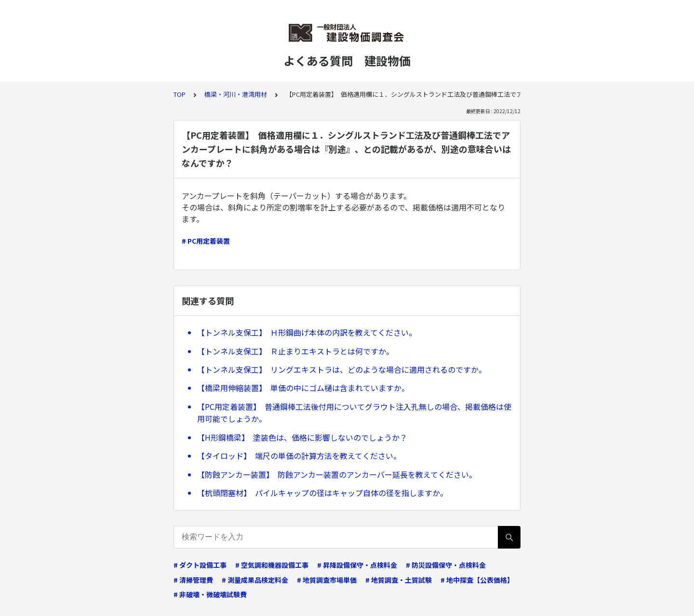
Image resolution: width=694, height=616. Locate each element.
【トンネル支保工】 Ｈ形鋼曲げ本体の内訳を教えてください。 (307, 332)
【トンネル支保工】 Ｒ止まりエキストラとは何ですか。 (295, 351)
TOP (180, 94)
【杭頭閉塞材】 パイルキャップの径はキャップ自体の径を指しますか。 (322, 493)
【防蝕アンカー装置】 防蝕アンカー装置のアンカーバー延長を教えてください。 (337, 474)
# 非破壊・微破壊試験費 (210, 594)
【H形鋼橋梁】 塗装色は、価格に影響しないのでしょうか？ (302, 437)
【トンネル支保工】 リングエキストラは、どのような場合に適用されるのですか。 (342, 369)
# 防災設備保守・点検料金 (446, 565)
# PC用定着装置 (206, 241)
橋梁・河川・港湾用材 (236, 94)
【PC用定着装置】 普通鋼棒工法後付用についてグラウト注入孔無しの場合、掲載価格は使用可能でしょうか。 (354, 413)
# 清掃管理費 (193, 580)
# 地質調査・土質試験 (399, 580)
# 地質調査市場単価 (327, 580)
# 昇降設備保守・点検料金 (357, 565)
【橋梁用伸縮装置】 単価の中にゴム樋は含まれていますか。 (303, 388)
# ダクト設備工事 (200, 565)
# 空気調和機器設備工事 (272, 565)
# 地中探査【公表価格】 (477, 580)
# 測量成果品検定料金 (255, 580)
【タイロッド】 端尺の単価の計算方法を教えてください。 (299, 456)
